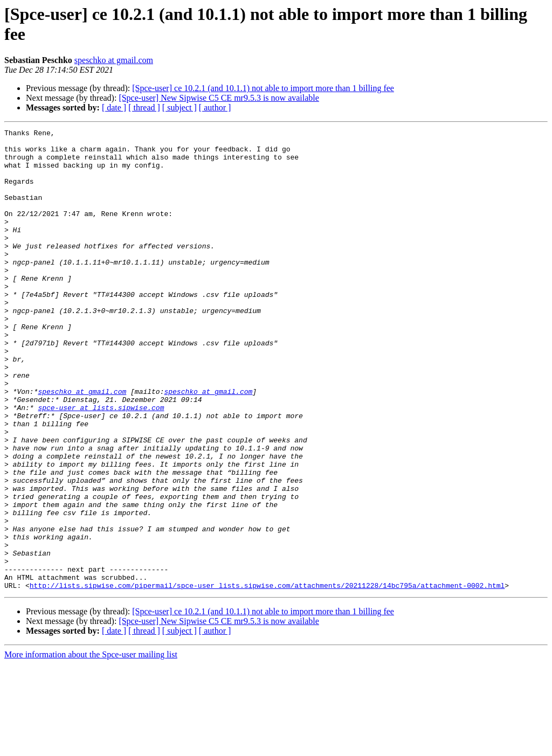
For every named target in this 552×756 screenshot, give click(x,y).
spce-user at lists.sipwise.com (101, 464)
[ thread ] (144, 107)
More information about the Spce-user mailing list (91, 747)
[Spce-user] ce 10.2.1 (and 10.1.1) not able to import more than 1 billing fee (263, 88)
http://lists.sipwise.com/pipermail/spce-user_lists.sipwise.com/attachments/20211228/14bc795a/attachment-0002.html (267, 677)
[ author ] (215, 107)
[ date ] (114, 107)
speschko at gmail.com (114, 60)
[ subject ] (180, 107)
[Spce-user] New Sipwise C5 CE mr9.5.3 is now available (219, 98)
